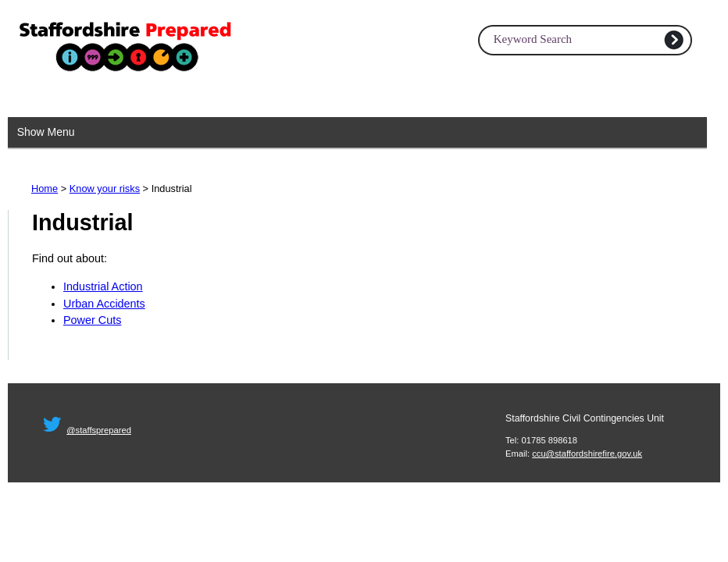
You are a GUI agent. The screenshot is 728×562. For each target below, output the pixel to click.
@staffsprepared (99, 430)
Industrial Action (103, 286)
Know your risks (105, 189)
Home (45, 189)
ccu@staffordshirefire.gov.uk (587, 454)
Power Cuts (92, 320)
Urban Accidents (104, 304)
